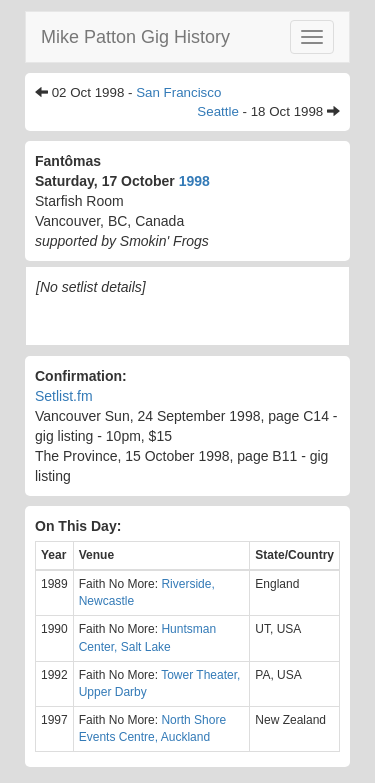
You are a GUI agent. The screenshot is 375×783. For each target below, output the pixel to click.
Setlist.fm (64, 396)
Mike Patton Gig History (135, 37)
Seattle (218, 111)
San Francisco (178, 92)
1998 (194, 181)
